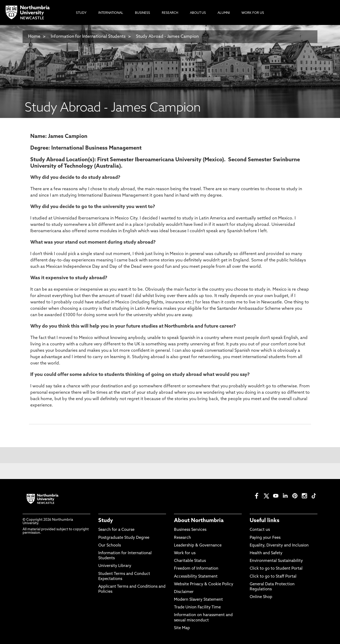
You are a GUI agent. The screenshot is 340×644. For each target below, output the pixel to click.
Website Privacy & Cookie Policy (204, 584)
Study (106, 521)
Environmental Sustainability (276, 561)
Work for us (185, 553)
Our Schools (110, 546)
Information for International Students (88, 37)
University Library (115, 566)
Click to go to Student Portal (276, 569)
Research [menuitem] (170, 13)
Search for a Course (116, 530)
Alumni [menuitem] (224, 13)
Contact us (260, 530)
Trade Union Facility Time (197, 607)
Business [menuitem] (143, 13)
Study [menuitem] (81, 13)
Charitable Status (190, 561)
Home (34, 37)
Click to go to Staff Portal (273, 577)
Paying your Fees (265, 538)
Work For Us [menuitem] (253, 13)
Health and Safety (266, 553)
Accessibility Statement (196, 577)
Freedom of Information (196, 569)
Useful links (265, 521)
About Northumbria (199, 521)
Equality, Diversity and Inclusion (279, 546)
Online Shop (261, 597)
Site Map (182, 628)
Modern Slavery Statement (198, 600)
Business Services (190, 530)
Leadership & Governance (198, 546)
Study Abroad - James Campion (167, 37)
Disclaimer (184, 592)
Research (182, 538)
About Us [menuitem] (198, 13)
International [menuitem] (111, 13)
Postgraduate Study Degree (124, 538)
